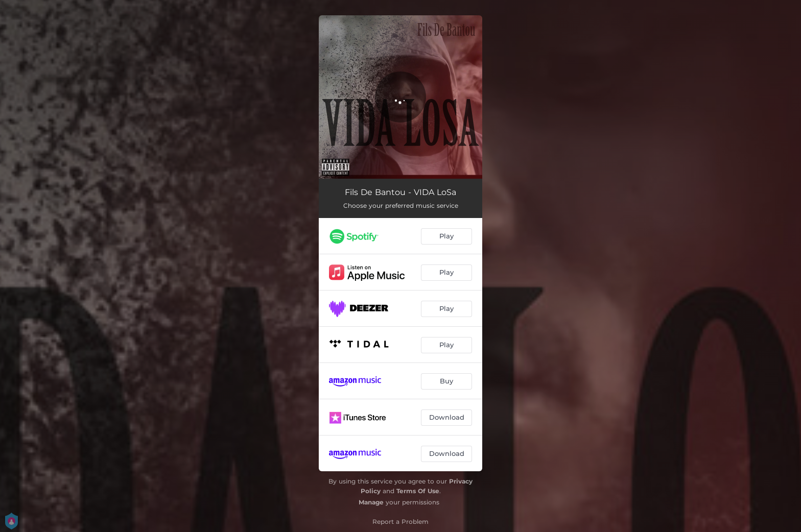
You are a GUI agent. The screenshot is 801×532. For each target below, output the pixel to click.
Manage (371, 502)
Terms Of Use (418, 491)
